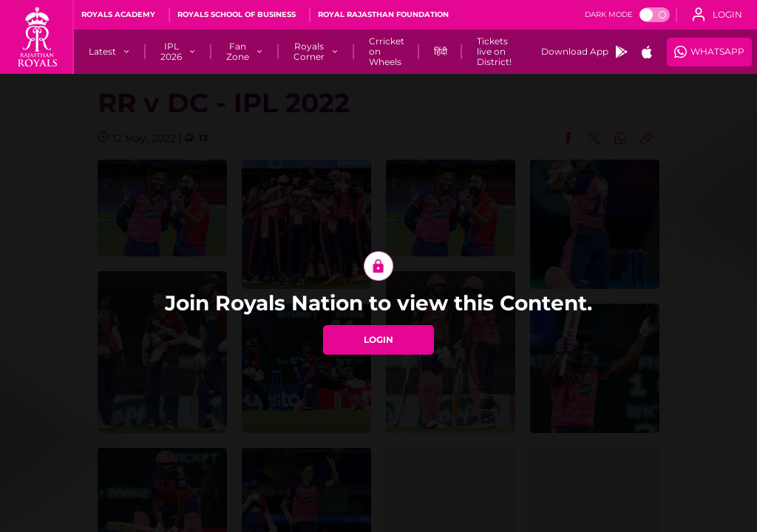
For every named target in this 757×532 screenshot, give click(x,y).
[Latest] (102, 52)
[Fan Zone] (238, 52)
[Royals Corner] (309, 52)
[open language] (717, 15)
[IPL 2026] (171, 52)
